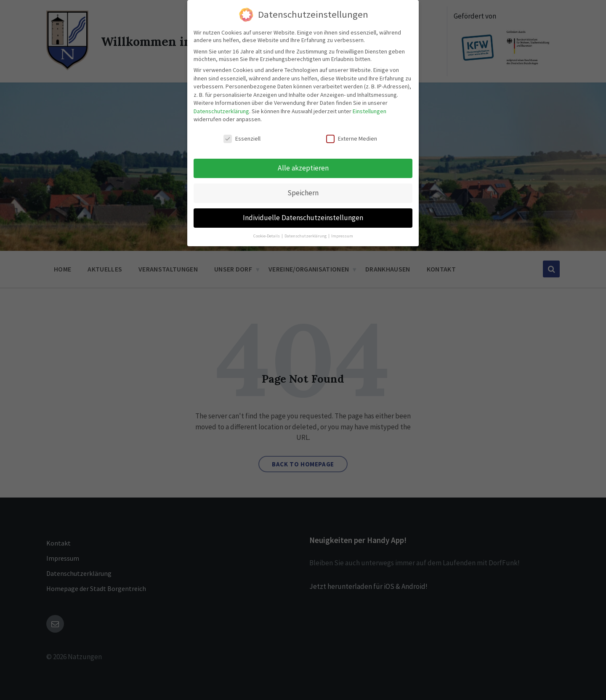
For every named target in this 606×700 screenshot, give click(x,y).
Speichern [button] (303, 193)
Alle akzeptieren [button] (303, 168)
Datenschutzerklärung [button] (306, 236)
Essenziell (242, 138)
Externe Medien (352, 138)
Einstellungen (369, 111)
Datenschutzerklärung (221, 111)
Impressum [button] (342, 236)
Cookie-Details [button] (267, 236)
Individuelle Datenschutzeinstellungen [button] (303, 218)
